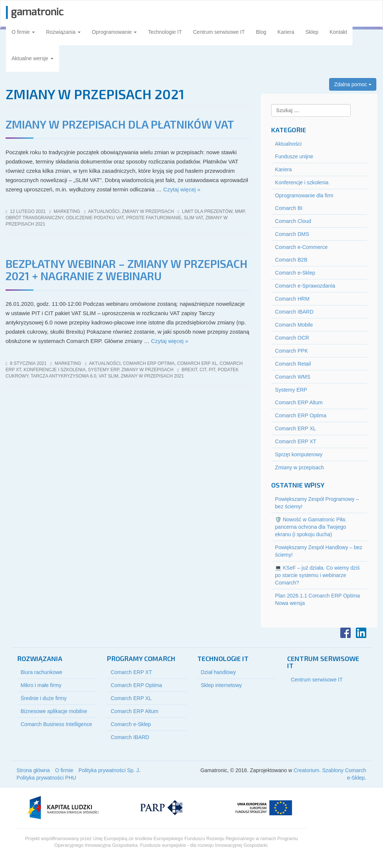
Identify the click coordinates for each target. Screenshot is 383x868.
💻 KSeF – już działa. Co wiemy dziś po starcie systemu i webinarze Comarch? (317, 575)
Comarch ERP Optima (149, 363)
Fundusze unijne (294, 156)
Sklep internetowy (222, 685)
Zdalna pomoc (353, 84)
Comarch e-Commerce (301, 247)
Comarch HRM (292, 299)
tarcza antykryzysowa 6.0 (64, 376)
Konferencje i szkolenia (54, 370)
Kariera (286, 32)
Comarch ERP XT (296, 441)
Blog (261, 32)
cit (203, 370)
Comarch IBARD (294, 312)
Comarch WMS (293, 377)
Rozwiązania (63, 32)
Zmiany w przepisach (148, 211)
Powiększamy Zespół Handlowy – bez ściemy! (319, 551)
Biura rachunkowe (42, 672)
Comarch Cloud (293, 221)
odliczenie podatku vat (95, 218)
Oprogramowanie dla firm (304, 195)
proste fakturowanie (154, 218)
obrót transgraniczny (34, 218)
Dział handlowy (218, 672)
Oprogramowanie (114, 32)
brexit (189, 370)
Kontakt (338, 32)
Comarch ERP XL (197, 363)
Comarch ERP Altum (299, 402)
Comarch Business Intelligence (56, 724)
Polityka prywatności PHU (46, 778)
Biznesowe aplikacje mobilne (54, 711)
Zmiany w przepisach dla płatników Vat (120, 124)
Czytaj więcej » (182, 189)
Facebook (345, 633)
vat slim (109, 376)
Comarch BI (289, 208)
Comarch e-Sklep (295, 273)
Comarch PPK (291, 351)
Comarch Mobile (294, 325)
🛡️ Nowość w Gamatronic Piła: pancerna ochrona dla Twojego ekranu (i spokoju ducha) (311, 527)
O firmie (23, 32)
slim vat (194, 218)
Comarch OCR (292, 338)
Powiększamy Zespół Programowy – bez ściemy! (317, 503)
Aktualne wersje (33, 58)
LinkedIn (361, 633)
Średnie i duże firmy (44, 698)
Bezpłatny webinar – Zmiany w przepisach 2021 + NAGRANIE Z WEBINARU (126, 270)
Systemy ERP (104, 370)
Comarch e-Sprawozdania (305, 286)
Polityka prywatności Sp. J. (109, 770)
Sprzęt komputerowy (299, 454)
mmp (240, 211)
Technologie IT (165, 32)
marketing (67, 211)
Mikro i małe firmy (41, 685)
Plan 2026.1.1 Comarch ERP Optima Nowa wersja (317, 599)
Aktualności (104, 211)
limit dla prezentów (207, 211)
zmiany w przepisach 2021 (152, 376)
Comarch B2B (291, 260)
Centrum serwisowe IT (219, 32)
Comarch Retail (293, 364)
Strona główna (33, 770)
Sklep (312, 32)
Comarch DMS (292, 234)
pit (212, 370)
